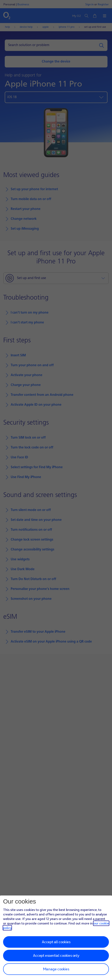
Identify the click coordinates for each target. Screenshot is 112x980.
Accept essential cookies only (56, 955)
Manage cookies (56, 969)
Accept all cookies (56, 942)
